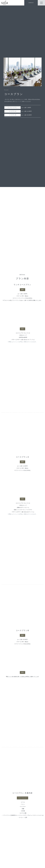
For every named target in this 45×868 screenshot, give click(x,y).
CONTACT (31, 3)
